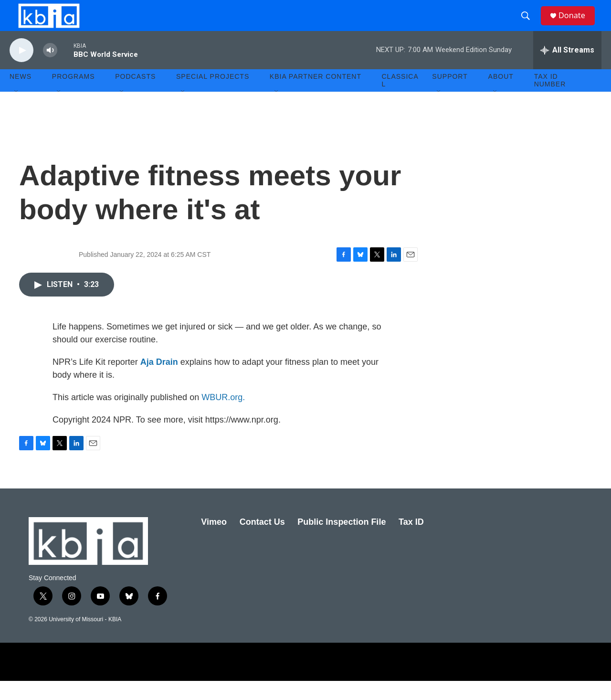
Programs (74, 95)
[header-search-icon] (529, 25)
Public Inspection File (342, 541)
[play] (21, 69)
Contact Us (262, 541)
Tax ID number (550, 99)
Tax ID (411, 541)
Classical (400, 99)
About (501, 95)
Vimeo (214, 541)
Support (450, 95)
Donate (577, 25)
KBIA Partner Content (316, 95)
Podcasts (135, 95)
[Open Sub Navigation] (17, 111)
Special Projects (213, 95)
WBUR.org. (223, 416)
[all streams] (567, 69)
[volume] (50, 69)
